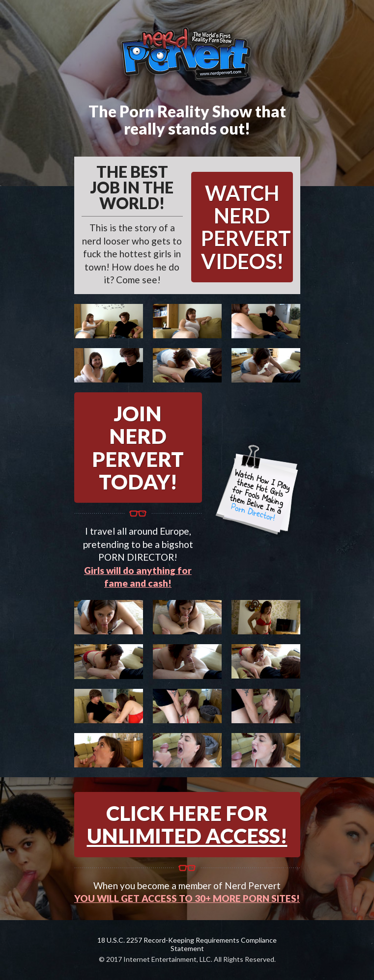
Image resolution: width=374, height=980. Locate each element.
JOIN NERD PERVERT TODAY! (138, 448)
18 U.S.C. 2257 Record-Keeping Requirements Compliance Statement (187, 944)
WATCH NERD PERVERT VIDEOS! (246, 227)
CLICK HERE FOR (187, 824)
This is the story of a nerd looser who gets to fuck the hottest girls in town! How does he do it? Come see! (132, 225)
